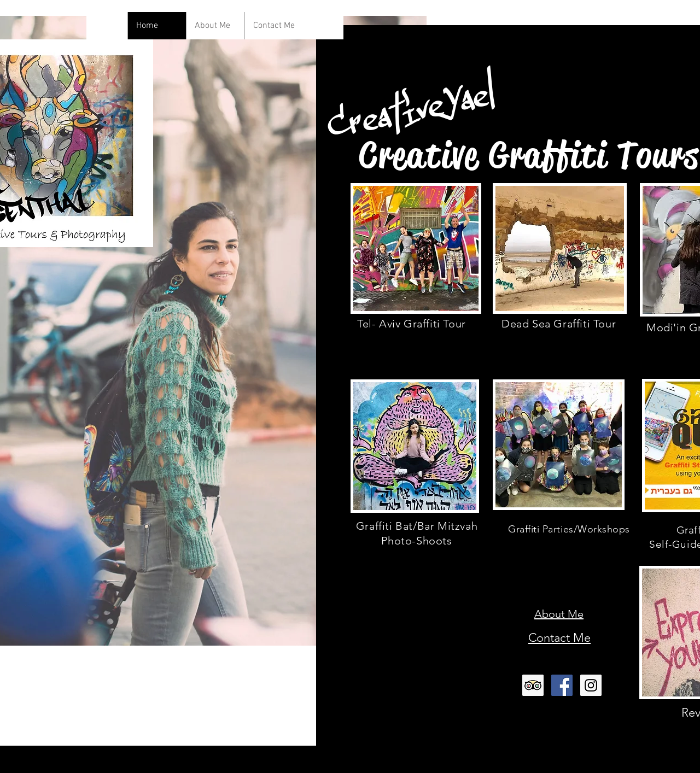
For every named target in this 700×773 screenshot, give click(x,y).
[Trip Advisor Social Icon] (533, 685)
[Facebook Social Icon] (562, 685)
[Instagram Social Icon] (591, 685)
